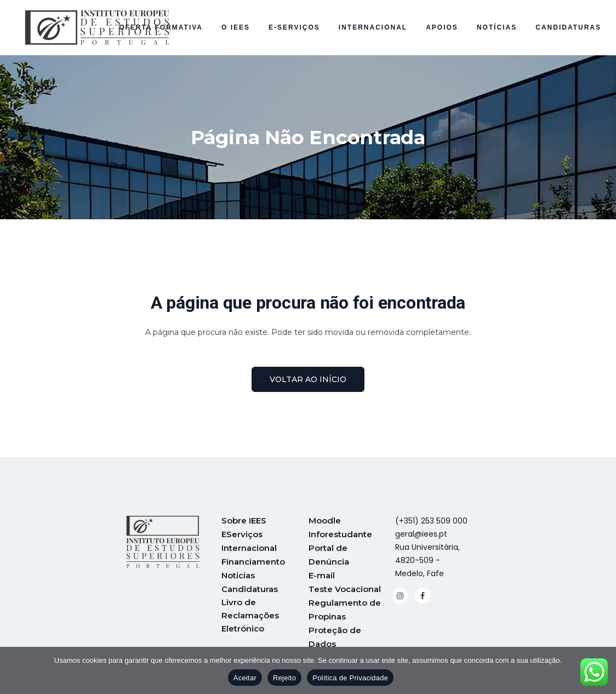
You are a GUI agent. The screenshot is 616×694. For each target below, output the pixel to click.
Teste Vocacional (345, 586)
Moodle (325, 520)
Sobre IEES (244, 520)
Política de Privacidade (350, 678)
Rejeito (284, 678)
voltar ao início (308, 379)
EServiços (242, 534)
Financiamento (253, 560)
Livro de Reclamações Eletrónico (250, 613)
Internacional (249, 547)
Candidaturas (250, 586)
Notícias (238, 573)
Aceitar (245, 678)
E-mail (322, 573)
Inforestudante (340, 534)
